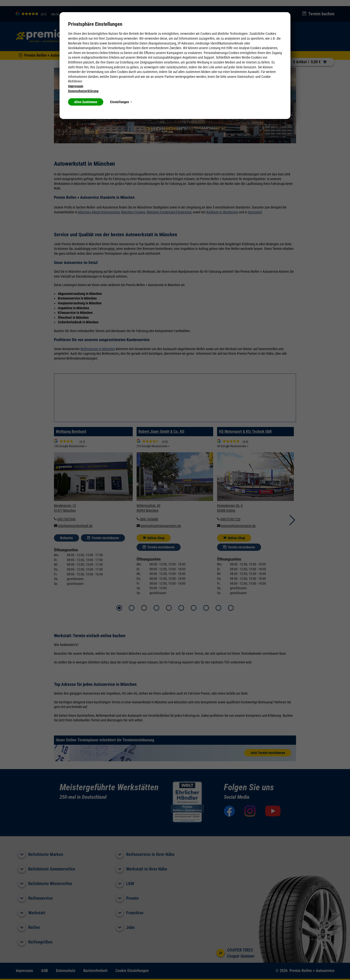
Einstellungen (121, 102)
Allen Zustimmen (86, 102)
